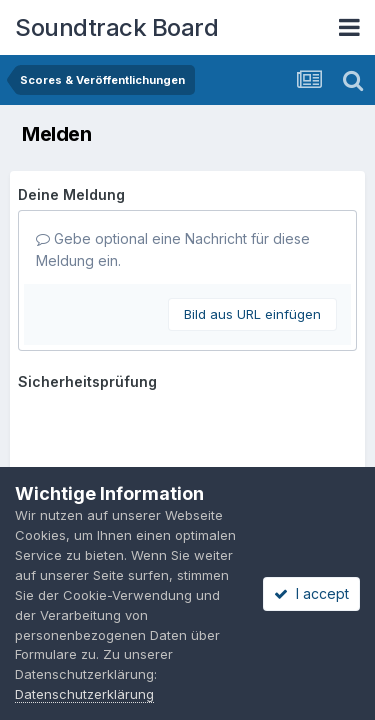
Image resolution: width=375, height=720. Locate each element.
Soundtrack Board (116, 27)
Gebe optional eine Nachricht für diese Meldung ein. (173, 249)
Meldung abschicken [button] (112, 433)
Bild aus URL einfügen (252, 314)
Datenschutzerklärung (84, 694)
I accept (311, 593)
